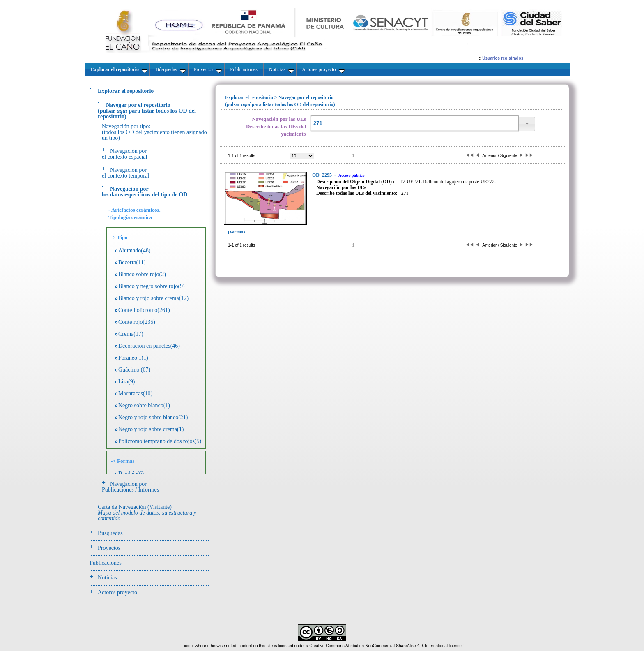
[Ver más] (237, 232)
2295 (323, 175)
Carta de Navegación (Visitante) (147, 513)
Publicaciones (106, 563)
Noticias (107, 578)
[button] (527, 124)
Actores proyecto (117, 592)
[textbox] (414, 124)
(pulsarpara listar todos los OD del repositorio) (147, 111)
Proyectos (109, 548)
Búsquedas (110, 533)
